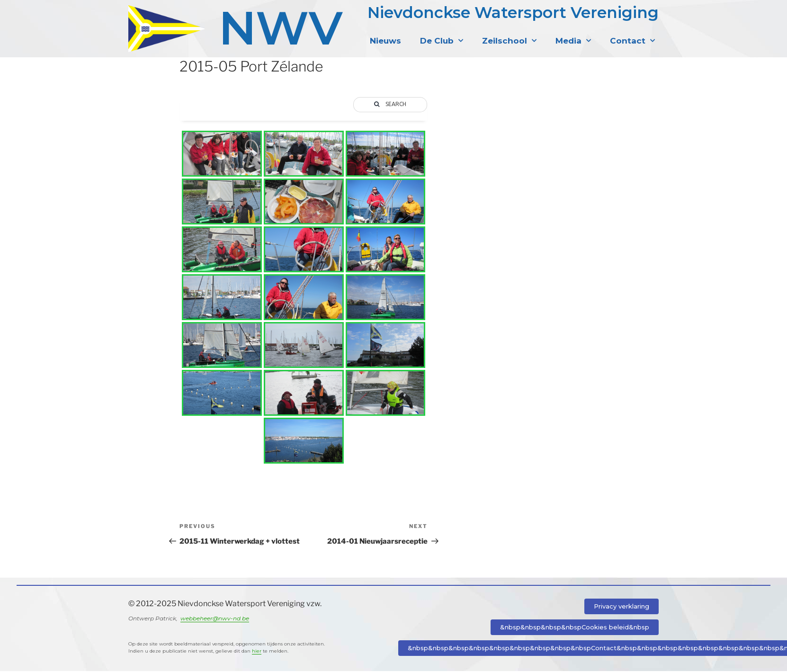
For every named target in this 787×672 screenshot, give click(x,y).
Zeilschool (509, 41)
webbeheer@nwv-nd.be (215, 619)
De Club (442, 41)
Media (573, 41)
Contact (632, 41)
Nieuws (385, 41)
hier (257, 652)
